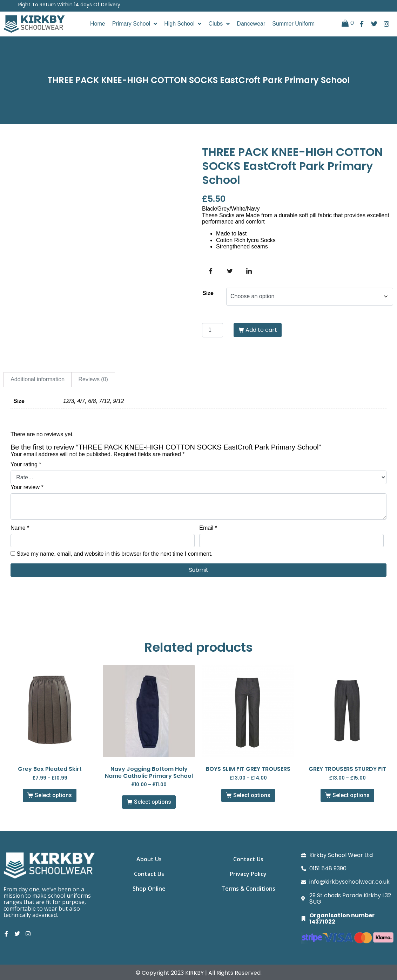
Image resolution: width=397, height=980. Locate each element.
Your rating (26, 464)
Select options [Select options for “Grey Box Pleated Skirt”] (53, 795)
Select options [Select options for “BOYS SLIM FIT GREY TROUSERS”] (252, 795)
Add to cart (261, 330)
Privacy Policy (248, 876)
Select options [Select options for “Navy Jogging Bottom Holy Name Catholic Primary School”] (153, 802)
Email (208, 528)
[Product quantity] (213, 330)
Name (20, 528)
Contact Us (149, 876)
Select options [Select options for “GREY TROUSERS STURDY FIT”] (351, 795)
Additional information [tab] (38, 379)
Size (208, 293)
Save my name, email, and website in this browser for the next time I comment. (114, 554)
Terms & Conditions (248, 892)
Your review (27, 487)
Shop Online (149, 892)
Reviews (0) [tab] (93, 379)
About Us (149, 860)
